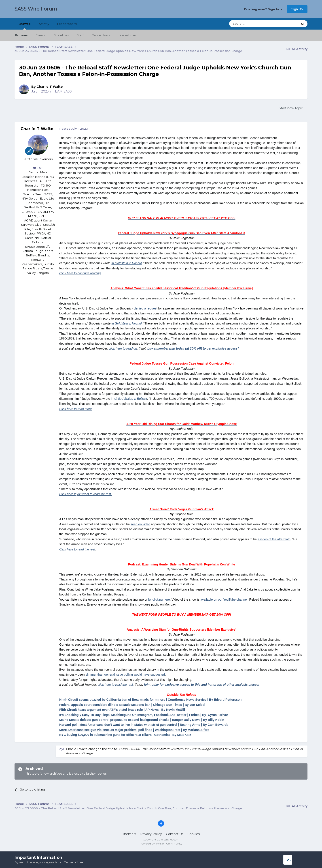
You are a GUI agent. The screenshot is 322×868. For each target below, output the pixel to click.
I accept (294, 860)
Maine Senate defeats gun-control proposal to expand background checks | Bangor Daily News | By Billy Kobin (142, 720)
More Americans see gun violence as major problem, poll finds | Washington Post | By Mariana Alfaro (134, 730)
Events (41, 35)
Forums (21, 35)
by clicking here (159, 599)
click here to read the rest (115, 685)
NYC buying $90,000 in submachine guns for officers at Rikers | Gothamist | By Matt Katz (125, 735)
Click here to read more (76, 409)
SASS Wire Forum (36, 9)
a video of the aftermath (274, 539)
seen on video (140, 524)
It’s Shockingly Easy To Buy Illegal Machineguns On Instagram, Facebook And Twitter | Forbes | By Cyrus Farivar (144, 715)
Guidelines (61, 35)
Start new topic (291, 108)
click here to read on (123, 348)
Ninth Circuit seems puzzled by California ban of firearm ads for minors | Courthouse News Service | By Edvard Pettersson (150, 700)
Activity (44, 24)
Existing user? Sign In (263, 9)
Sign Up (297, 9)
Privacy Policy (151, 834)
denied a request (146, 308)
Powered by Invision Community (161, 843)
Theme (129, 834)
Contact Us (175, 834)
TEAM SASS (62, 91)
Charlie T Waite (50, 87)
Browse (25, 26)
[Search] (253, 24)
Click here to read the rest (77, 549)
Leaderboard (128, 35)
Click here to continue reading (80, 273)
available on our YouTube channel (224, 599)
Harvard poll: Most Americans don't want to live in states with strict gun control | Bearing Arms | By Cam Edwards (144, 725)
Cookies (194, 834)
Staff (80, 35)
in (126, 263)
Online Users (101, 35)
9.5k (38, 168)
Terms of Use (74, 862)
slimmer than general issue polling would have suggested (125, 675)
